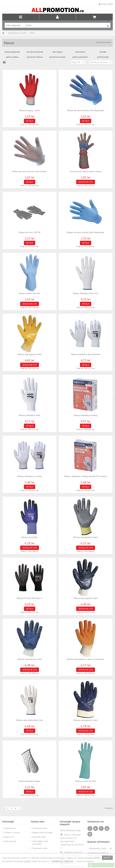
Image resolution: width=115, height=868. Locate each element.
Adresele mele (39, 837)
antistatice (80, 52)
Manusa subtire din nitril (29, 293)
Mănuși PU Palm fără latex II (29, 598)
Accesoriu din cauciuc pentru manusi (86, 171)
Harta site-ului (10, 841)
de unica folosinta (35, 52)
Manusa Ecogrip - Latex (29, 110)
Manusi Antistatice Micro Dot (86, 293)
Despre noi (9, 837)
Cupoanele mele (40, 848)
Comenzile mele (40, 828)
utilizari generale (12, 52)
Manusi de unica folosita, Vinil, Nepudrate (86, 110)
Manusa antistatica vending (86, 415)
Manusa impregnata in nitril (30, 354)
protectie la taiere (57, 57)
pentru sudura (12, 57)
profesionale (103, 57)
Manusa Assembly (30, 537)
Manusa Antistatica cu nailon (30, 476)
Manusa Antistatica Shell (30, 415)
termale (103, 52)
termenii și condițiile (62, 861)
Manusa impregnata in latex (86, 537)
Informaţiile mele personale (40, 843)
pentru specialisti (80, 57)
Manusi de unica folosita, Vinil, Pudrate (29, 171)
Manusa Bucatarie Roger (29, 781)
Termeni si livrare (12, 832)
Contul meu (38, 821)
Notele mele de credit (42, 832)
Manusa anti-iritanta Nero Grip (29, 720)
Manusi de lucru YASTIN (30, 232)
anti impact (57, 52)
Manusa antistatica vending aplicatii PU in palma (86, 476)
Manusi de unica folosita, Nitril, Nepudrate (86, 232)
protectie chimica (35, 57)
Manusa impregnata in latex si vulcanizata (86, 659)
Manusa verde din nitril (86, 781)
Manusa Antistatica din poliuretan (86, 354)
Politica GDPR (106, 4)
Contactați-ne (10, 828)
